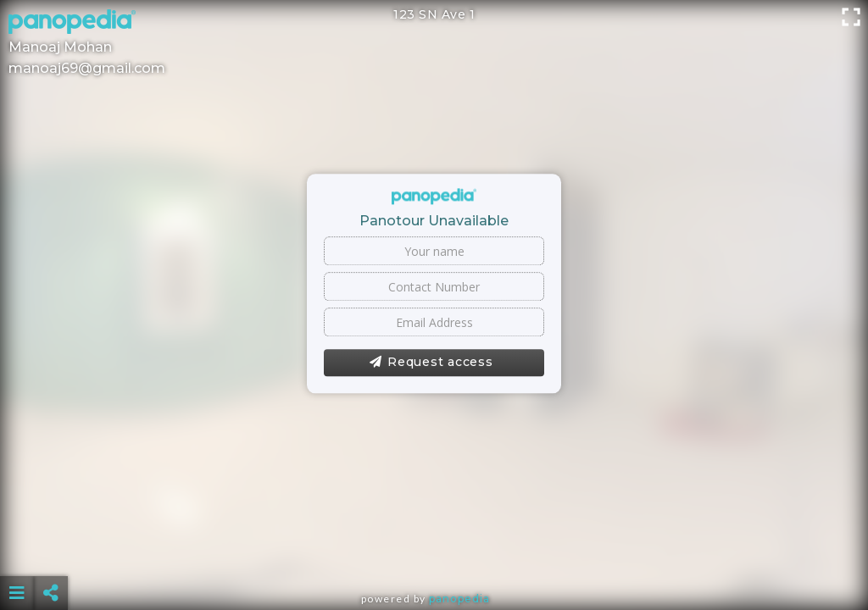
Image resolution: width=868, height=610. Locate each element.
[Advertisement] (434, 551)
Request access (431, 363)
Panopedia (459, 599)
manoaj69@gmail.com (87, 68)
